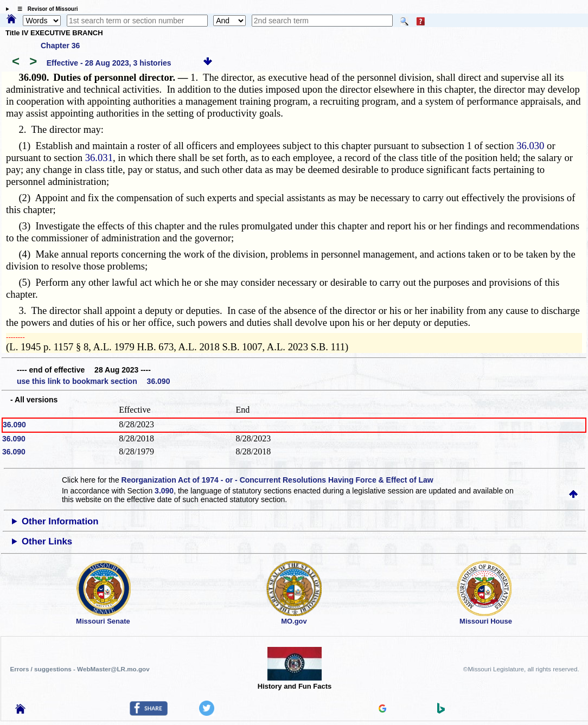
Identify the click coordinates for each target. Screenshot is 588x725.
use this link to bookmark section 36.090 (93, 381)
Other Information (60, 521)
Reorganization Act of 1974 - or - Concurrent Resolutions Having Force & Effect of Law (277, 480)
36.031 (99, 158)
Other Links (47, 541)
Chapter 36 (60, 46)
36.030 (530, 146)
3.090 (164, 491)
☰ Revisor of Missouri (45, 9)
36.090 (14, 425)
